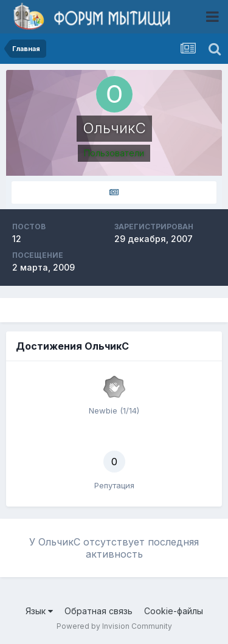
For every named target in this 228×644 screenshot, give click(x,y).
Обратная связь (98, 611)
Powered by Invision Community (114, 626)
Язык (39, 611)
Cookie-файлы (174, 611)
